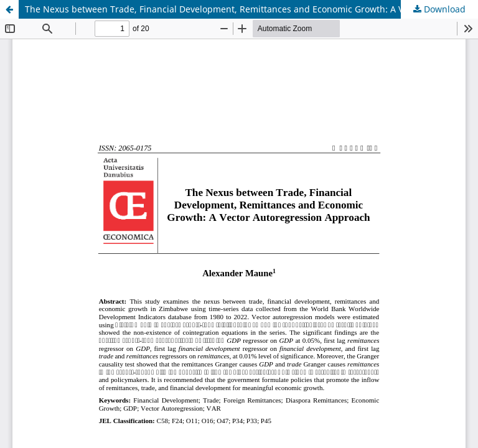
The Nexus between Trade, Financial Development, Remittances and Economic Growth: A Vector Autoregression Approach (251, 9)
